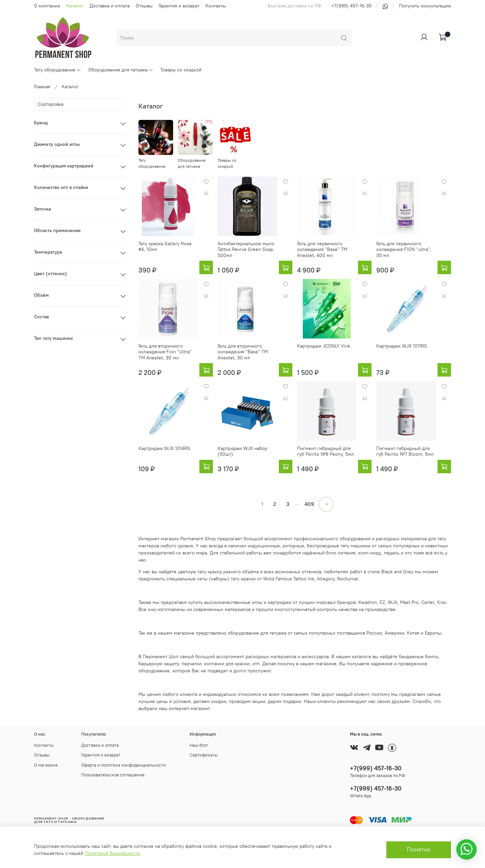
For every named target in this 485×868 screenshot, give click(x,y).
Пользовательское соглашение (113, 775)
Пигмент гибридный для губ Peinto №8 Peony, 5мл (326, 451)
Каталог (75, 6)
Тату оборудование (58, 70)
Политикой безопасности (112, 853)
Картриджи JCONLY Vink (324, 346)
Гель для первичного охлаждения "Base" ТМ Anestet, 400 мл (322, 249)
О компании (47, 6)
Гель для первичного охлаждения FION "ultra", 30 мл (404, 249)
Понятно (419, 849)
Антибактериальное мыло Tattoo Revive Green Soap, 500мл (246, 249)
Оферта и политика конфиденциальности (124, 765)
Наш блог (199, 745)
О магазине (46, 765)
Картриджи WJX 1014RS (164, 448)
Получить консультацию (425, 6)
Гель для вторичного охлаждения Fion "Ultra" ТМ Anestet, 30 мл (165, 352)
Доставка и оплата (110, 6)
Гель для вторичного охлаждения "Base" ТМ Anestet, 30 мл (243, 352)
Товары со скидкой (181, 70)
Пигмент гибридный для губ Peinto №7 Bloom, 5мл (405, 451)
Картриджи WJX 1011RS (402, 346)
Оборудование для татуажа (121, 70)
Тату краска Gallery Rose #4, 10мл (165, 247)
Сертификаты (204, 755)
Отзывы (144, 6)
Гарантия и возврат (179, 6)
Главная (42, 87)
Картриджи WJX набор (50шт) (243, 451)
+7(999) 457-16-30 (352, 6)
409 (309, 504)
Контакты (216, 6)
